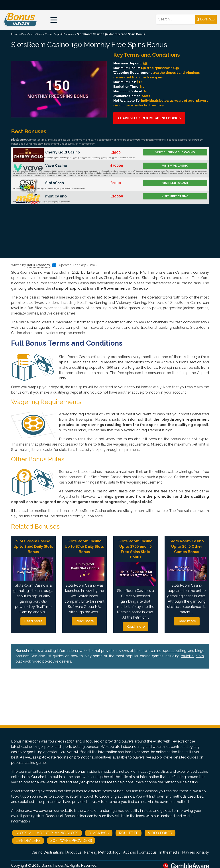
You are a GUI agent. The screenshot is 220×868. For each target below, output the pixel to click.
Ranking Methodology (102, 852)
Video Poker (160, 833)
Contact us (148, 852)
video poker (42, 661)
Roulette (129, 833)
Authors (130, 852)
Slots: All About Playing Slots (47, 833)
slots (200, 656)
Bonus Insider (52, 865)
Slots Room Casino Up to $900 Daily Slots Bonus (33, 546)
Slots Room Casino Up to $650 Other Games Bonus (187, 546)
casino (156, 651)
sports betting (175, 651)
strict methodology (83, 144)
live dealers (62, 661)
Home (15, 34)
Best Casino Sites (32, 34)
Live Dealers (28, 841)
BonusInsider (26, 651)
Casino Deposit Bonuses (60, 34)
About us (74, 852)
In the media (169, 852)
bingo (200, 651)
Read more (33, 621)
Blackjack (99, 833)
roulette (187, 656)
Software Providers (71, 841)
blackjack (23, 661)
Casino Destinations (48, 852)
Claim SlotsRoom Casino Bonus (149, 118)
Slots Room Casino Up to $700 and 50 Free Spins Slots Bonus (136, 549)
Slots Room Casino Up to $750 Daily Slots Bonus (84, 546)
